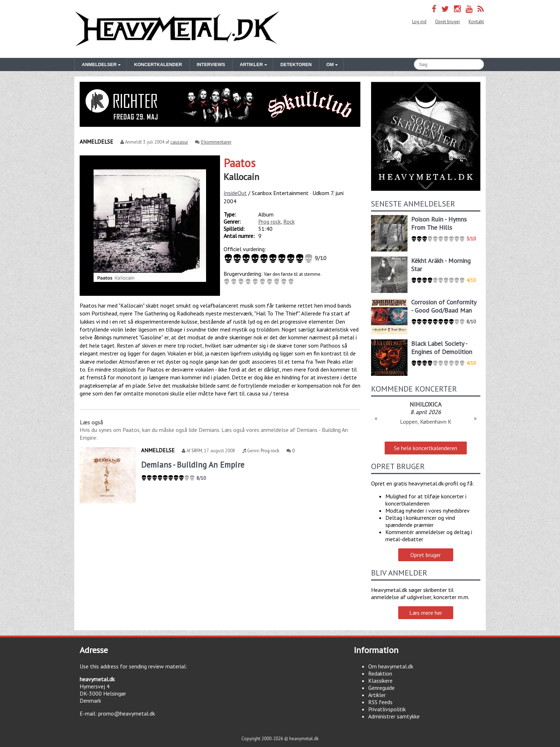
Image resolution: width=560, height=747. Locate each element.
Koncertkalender (158, 64)
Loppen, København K (426, 422)
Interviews (211, 64)
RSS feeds (380, 702)
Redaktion (380, 673)
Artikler (377, 695)
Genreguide (381, 688)
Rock (289, 221)
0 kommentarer (216, 142)
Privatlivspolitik (387, 709)
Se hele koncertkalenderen (426, 448)
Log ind (419, 22)
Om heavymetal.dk (391, 666)
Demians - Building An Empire (193, 465)
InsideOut (235, 193)
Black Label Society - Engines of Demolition (442, 348)
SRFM (197, 451)
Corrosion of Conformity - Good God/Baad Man (444, 306)
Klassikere (380, 681)
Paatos (239, 163)
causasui (179, 142)
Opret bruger (447, 22)
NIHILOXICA (426, 404)
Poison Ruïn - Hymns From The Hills (439, 223)
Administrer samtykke (394, 716)
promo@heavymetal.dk (127, 713)
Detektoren (296, 64)
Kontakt (476, 22)
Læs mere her (426, 613)
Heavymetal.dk (177, 29)
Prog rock (269, 221)
